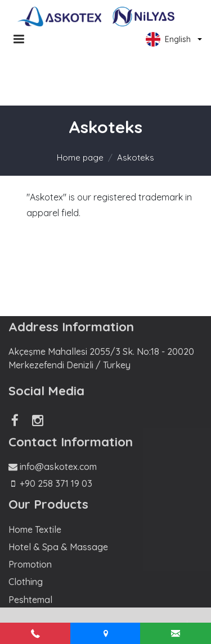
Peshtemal (30, 600)
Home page (80, 157)
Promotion (30, 564)
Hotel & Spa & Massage (58, 547)
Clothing (26, 582)
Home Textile (35, 529)
